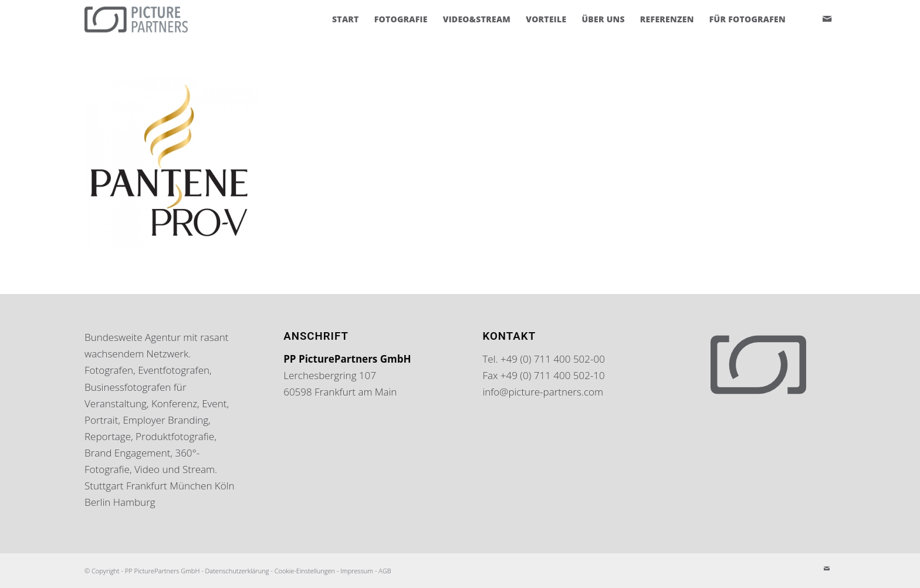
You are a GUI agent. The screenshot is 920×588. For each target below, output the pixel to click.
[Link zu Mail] (827, 19)
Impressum (357, 571)
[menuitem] (346, 19)
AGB (385, 571)
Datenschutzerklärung (237, 571)
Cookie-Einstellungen (305, 571)
